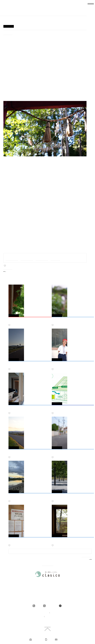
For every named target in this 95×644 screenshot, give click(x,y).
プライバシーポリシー (54, 617)
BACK (10, 271)
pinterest (61, 606)
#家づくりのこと (27, 258)
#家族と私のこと (12, 258)
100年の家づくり (40, 613)
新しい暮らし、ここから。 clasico (12, 10)
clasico (38, 606)
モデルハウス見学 (37, 640)
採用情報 (38, 617)
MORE (85, 559)
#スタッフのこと (42, 258)
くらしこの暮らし (52, 606)
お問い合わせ (62, 640)
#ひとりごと (8, 33)
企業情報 (55, 613)
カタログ (50, 640)
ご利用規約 (48, 620)
